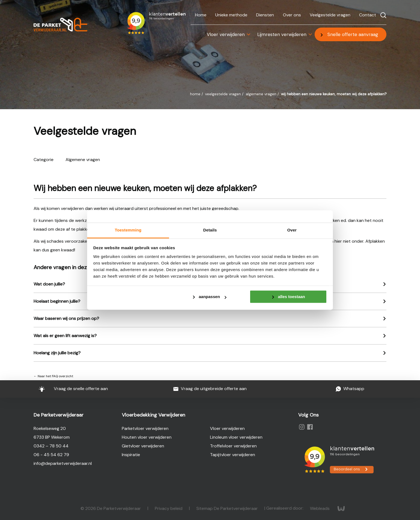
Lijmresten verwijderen (282, 34)
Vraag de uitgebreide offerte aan (210, 389)
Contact (368, 15)
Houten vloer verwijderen (147, 437)
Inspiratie (131, 455)
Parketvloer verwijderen (145, 428)
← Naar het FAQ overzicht (53, 376)
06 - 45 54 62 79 (51, 455)
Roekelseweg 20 (50, 428)
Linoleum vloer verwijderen (236, 437)
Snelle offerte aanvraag (353, 34)
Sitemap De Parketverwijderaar (228, 508)
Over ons (292, 15)
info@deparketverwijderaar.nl (63, 463)
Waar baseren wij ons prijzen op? (66, 318)
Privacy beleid (169, 508)
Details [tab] (210, 230)
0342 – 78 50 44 (51, 446)
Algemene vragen (262, 94)
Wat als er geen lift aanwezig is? (65, 336)
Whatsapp (350, 389)
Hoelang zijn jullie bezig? (57, 353)
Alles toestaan (292, 297)
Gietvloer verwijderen (143, 446)
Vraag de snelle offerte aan (70, 389)
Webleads (320, 508)
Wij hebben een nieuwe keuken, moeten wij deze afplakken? (334, 94)
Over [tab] (292, 230)
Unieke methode (231, 15)
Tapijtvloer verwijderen (233, 455)
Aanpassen (213, 297)
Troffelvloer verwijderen (233, 446)
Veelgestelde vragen (330, 15)
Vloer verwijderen (226, 34)
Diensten (265, 15)
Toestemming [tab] (128, 230)
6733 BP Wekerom (52, 437)
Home (201, 15)
